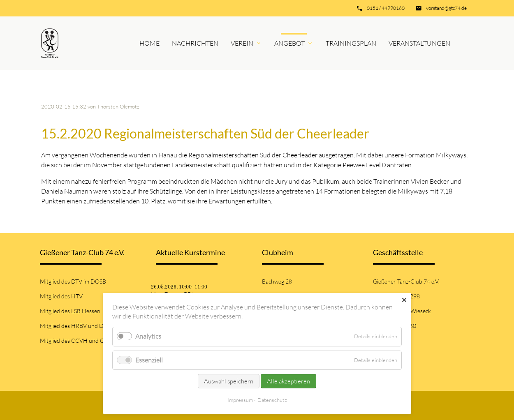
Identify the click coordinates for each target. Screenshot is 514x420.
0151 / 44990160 (386, 8)
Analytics (148, 336)
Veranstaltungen (419, 43)
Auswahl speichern (229, 381)
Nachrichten (195, 43)
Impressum (240, 400)
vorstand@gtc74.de (446, 8)
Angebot (289, 43)
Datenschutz (272, 400)
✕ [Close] (404, 300)
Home (149, 43)
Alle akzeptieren (288, 381)
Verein (242, 43)
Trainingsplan (351, 43)
